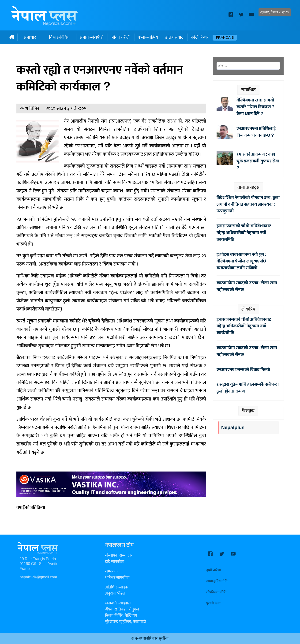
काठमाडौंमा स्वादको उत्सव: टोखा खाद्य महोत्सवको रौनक (247, 286)
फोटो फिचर (200, 37)
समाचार (30, 37)
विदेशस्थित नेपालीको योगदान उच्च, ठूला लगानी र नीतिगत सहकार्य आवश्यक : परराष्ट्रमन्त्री (248, 204)
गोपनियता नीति (216, 592)
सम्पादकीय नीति (217, 581)
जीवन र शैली (121, 37)
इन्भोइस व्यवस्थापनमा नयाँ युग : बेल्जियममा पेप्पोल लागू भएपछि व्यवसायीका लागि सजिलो (241, 261)
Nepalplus (233, 428)
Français (225, 38)
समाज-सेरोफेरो (91, 37)
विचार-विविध (59, 37)
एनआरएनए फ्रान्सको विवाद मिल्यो (243, 370)
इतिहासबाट (174, 37)
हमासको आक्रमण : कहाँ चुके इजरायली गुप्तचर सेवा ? (258, 161)
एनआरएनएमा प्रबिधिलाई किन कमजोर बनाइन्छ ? (256, 132)
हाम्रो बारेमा (214, 570)
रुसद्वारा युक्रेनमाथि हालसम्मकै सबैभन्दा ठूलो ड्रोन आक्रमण (248, 388)
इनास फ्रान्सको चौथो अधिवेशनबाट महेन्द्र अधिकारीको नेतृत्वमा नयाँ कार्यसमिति (244, 233)
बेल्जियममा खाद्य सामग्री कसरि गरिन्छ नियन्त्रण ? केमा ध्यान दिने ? (256, 107)
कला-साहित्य (148, 37)
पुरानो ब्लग (213, 603)
